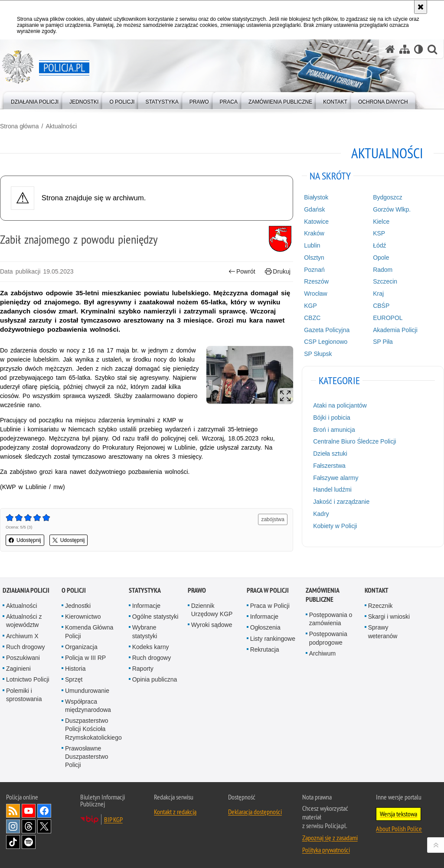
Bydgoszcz (388, 197)
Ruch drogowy (26, 647)
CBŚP (381, 306)
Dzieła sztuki (330, 454)
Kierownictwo (83, 617)
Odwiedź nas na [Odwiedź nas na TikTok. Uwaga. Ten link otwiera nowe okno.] (13, 842)
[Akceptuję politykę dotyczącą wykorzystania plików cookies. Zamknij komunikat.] (421, 7)
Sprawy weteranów (383, 631)
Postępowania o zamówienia (331, 619)
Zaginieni (18, 669)
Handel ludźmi (332, 489)
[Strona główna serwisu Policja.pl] (390, 49)
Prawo (197, 590)
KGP (310, 306)
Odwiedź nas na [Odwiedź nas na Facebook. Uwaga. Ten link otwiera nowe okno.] (44, 811)
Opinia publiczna (155, 679)
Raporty (143, 669)
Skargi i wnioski (389, 617)
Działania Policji (26, 590)
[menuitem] (35, 100)
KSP (379, 233)
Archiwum (322, 653)
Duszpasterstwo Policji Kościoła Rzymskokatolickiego (93, 729)
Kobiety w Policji (335, 526)
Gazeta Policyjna (327, 330)
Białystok (316, 197)
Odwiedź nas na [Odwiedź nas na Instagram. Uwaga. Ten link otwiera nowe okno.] (13, 826)
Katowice (316, 222)
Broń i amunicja (334, 430)
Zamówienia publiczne (322, 595)
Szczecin (385, 281)
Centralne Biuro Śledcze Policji (354, 441)
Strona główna (20, 126)
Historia (75, 669)
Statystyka (145, 590)
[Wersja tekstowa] (419, 49)
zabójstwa (273, 519)
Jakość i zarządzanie (341, 502)
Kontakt (377, 590)
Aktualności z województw (24, 621)
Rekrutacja (265, 649)
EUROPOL (388, 318)
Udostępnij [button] (25, 540)
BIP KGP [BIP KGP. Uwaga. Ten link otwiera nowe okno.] (113, 819)
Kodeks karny (151, 647)
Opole (381, 258)
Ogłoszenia (265, 627)
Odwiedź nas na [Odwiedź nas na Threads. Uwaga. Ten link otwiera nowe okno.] (29, 826)
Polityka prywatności (326, 850)
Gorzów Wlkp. (392, 209)
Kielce (381, 222)
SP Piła (383, 342)
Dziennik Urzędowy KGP (212, 610)
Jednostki (78, 606)
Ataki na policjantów (340, 405)
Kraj (378, 294)
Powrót (242, 272)
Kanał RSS (13, 811)
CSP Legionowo (326, 342)
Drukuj (278, 272)
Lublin (312, 245)
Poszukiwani (23, 658)
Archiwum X (22, 636)
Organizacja (81, 647)
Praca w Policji (268, 590)
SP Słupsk (318, 354)
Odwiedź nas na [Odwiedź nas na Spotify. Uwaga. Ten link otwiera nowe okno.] (29, 842)
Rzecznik (380, 606)
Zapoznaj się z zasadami (330, 838)
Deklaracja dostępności (255, 812)
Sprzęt (74, 679)
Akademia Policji (395, 330)
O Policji (74, 590)
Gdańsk (314, 209)
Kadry (321, 514)
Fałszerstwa (329, 466)
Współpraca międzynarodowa (88, 706)
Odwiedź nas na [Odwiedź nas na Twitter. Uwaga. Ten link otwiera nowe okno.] (44, 826)
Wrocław (315, 294)
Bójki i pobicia (332, 418)
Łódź (379, 245)
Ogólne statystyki (155, 617)
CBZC (312, 318)
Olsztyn (314, 258)
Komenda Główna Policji (89, 631)
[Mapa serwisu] (405, 49)
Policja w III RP (85, 658)
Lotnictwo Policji (28, 679)
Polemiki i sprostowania (24, 695)
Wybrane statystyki (145, 631)
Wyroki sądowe (212, 625)
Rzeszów (316, 281)
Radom (383, 270)
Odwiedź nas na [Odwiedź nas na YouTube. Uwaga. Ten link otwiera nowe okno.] (29, 811)
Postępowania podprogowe (328, 638)
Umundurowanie (87, 691)
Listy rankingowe (273, 639)
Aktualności (61, 126)
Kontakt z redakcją (175, 812)
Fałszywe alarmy (336, 478)
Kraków (314, 233)
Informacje (146, 606)
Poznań (314, 270)
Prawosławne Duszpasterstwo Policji (87, 757)
